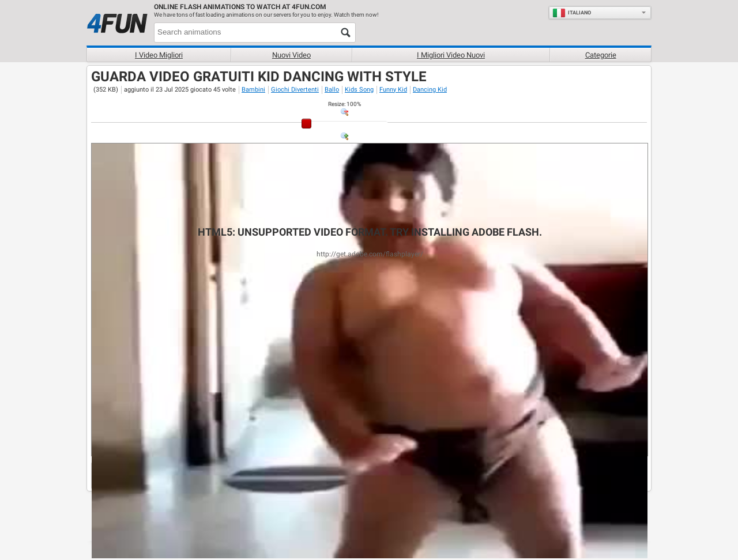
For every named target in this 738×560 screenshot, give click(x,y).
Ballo (332, 90)
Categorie (601, 55)
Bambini (253, 90)
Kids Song (359, 90)
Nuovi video (291, 55)
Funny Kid (393, 90)
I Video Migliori (159, 55)
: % (344, 104)
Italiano (572, 13)
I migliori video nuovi (451, 55)
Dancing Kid (430, 90)
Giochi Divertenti (295, 90)
